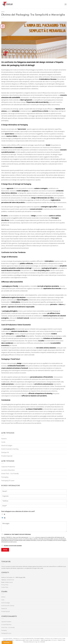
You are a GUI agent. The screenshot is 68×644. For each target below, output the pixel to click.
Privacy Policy (5, 585)
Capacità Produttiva (8, 467)
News (3, 12)
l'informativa (32, 537)
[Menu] (66, 4)
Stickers (4, 439)
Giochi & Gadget (7, 445)
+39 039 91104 (10, 580)
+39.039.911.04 (48, 639)
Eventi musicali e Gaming (10, 449)
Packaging (5, 477)
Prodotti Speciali (7, 456)
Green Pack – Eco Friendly (10, 473)
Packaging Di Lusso (8, 480)
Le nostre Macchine (8, 470)
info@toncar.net (9, 582)
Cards (3, 442)
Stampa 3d (5, 452)
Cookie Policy (5, 587)
